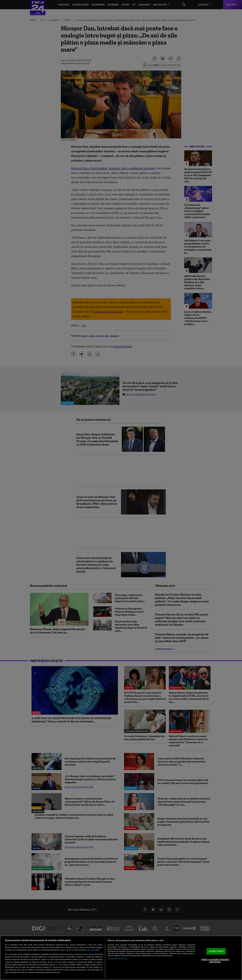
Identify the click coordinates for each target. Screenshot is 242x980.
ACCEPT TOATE (216, 951)
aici (57, 965)
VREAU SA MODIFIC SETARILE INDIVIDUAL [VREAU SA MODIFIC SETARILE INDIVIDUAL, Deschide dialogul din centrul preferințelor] (215, 961)
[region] (121, 958)
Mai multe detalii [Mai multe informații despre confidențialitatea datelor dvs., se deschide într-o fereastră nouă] (93, 950)
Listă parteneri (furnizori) (117, 958)
